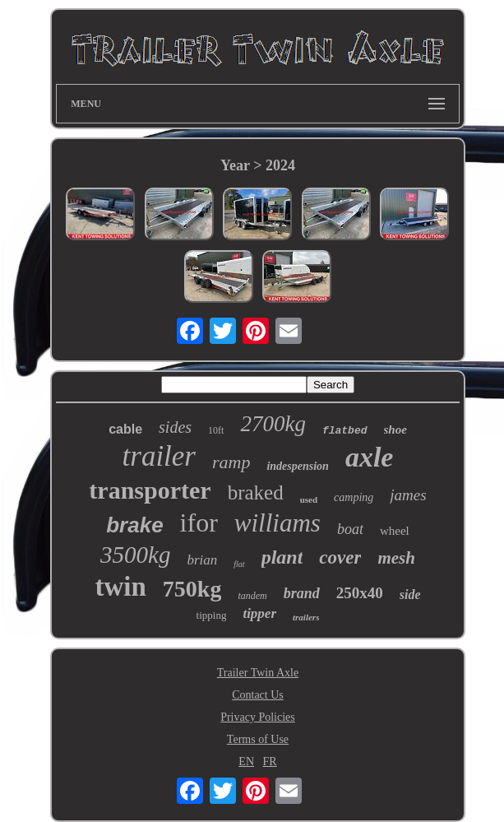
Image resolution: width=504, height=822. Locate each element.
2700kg (273, 424)
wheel (395, 531)
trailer (159, 456)
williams (277, 523)
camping (354, 497)
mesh (396, 558)
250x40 (360, 593)
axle (370, 457)
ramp (231, 462)
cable (125, 429)
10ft (216, 430)
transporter (150, 490)
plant (282, 557)
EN (246, 762)
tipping (212, 615)
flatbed (345, 431)
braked (256, 492)
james (408, 495)
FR (270, 762)
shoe (395, 430)
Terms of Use (258, 739)
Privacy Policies (258, 717)
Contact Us (258, 695)
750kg (192, 589)
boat (350, 529)
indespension (297, 466)
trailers (306, 617)
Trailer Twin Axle (258, 673)
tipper (259, 613)
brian (202, 560)
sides (175, 427)
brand (302, 593)
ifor (199, 522)
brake (134, 525)
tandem (252, 596)
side (410, 594)
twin (120, 587)
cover (340, 557)
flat (239, 564)
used (309, 499)
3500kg (135, 555)
